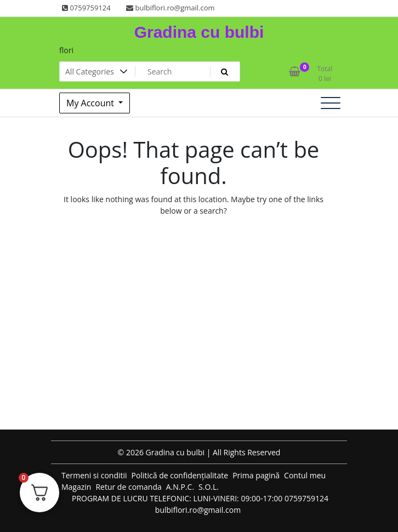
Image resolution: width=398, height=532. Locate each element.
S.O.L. (209, 487)
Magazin (76, 487)
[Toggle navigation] (331, 103)
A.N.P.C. (180, 487)
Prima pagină (256, 475)
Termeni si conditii (94, 475)
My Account (91, 103)
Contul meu (305, 475)
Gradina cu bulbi (199, 32)
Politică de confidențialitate (180, 475)
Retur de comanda (128, 487)
